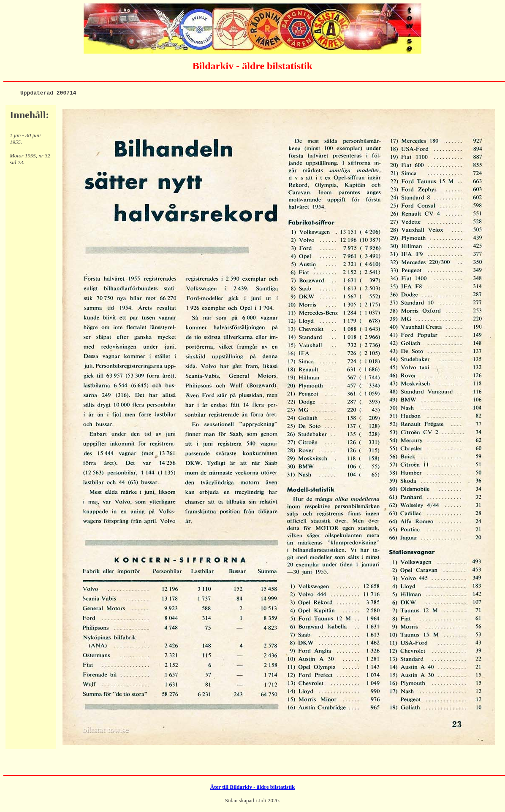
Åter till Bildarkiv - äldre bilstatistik (253, 788)
